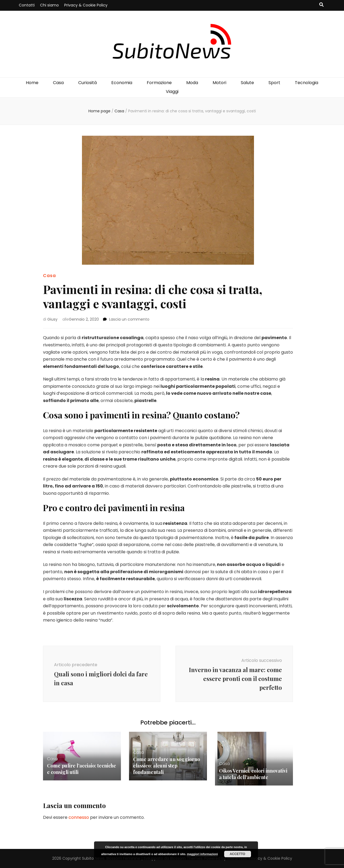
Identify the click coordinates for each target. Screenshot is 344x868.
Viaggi (172, 92)
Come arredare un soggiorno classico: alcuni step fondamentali (166, 766)
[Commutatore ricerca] (321, 5)
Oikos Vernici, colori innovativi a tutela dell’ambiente (253, 774)
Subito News (93, 858)
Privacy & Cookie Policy (86, 5)
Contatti (27, 5)
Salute (247, 83)
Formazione (159, 83)
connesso (79, 817)
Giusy (52, 319)
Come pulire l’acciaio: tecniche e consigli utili (82, 769)
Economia (122, 83)
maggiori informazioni (203, 854)
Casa (58, 83)
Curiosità (87, 83)
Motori (219, 83)
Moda (192, 83)
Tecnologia (307, 83)
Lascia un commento (129, 319)
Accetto (238, 854)
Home (32, 83)
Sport (274, 83)
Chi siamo (49, 5)
